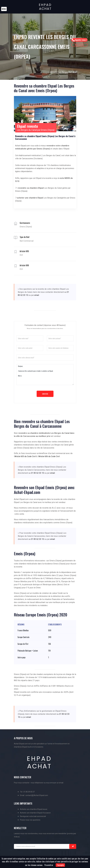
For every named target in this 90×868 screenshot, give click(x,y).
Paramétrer (49, 865)
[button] (4, 9)
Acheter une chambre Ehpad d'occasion (35, 813)
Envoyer (45, 394)
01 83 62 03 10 (37, 473)
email (37, 295)
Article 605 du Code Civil (25, 456)
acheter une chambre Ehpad (30, 198)
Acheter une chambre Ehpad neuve (34, 809)
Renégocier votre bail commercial (33, 816)
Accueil (53, 72)
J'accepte (60, 865)
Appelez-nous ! (80, 40)
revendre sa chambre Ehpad (31, 188)
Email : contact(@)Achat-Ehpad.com (34, 795)
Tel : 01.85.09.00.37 (27, 792)
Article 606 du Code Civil (49, 456)
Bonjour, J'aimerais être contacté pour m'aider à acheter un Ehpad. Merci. (45, 375)
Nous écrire (80, 45)
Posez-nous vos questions (30, 820)
